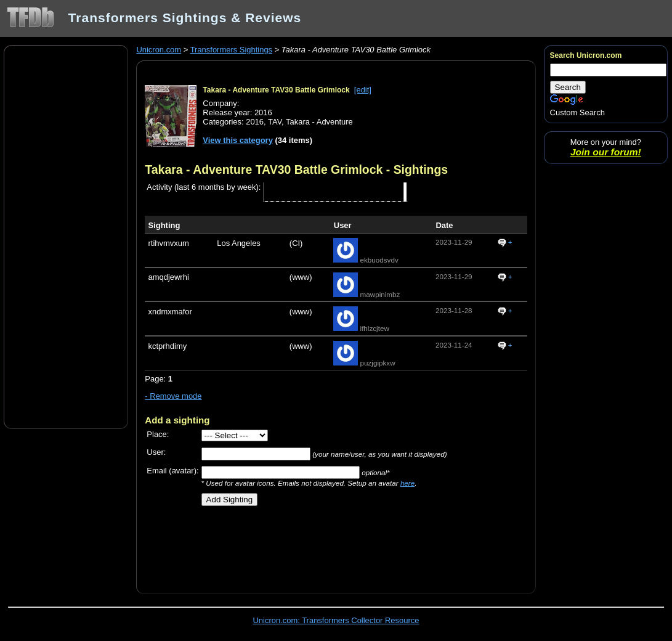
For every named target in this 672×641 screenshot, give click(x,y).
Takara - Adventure (319, 122)
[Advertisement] (66, 236)
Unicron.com (159, 50)
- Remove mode (173, 396)
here (407, 483)
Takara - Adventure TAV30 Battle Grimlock (276, 90)
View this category (238, 140)
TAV (275, 122)
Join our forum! (606, 152)
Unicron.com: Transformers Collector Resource (336, 620)
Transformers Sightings (231, 50)
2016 (255, 122)
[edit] (363, 90)
